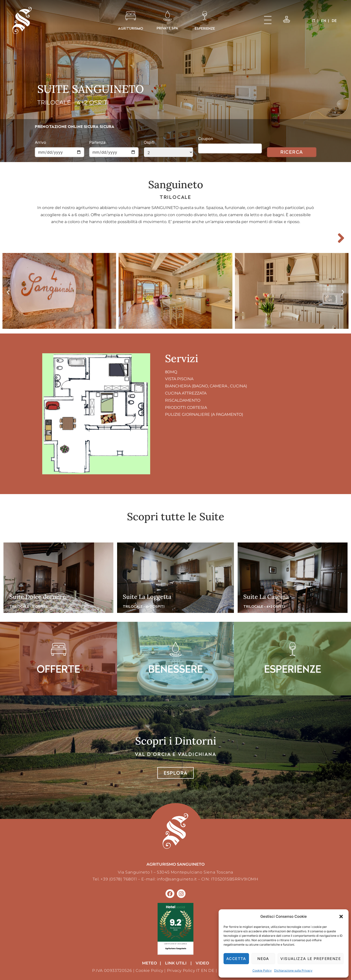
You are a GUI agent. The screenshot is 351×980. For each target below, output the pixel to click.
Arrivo (41, 142)
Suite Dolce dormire (38, 597)
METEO (149, 963)
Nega (263, 959)
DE (211, 970)
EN (204, 970)
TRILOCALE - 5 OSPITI (28, 606)
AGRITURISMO (131, 28)
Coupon (206, 139)
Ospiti (149, 142)
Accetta (236, 959)
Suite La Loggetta (147, 597)
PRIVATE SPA (167, 28)
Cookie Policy (262, 970)
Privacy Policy (181, 970)
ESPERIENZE (205, 28)
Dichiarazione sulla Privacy (293, 970)
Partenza (97, 142)
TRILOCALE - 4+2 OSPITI (144, 606)
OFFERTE (58, 669)
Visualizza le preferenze (311, 959)
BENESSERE (175, 669)
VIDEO (202, 963)
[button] (341, 917)
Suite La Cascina (266, 597)
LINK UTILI (176, 963)
